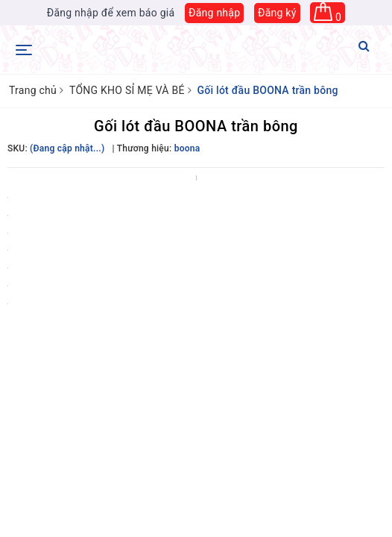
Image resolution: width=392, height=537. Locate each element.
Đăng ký (277, 13)
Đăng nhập (214, 13)
